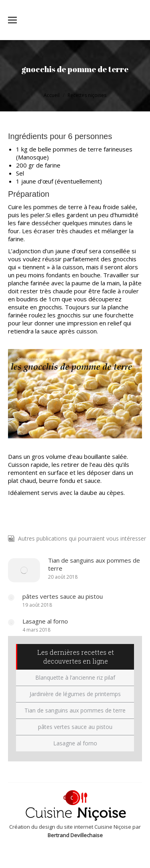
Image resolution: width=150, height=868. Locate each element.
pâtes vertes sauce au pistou (63, 596)
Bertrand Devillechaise (75, 835)
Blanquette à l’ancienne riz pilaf (75, 677)
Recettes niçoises (87, 95)
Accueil (52, 95)
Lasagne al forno (45, 621)
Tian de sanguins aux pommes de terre (94, 564)
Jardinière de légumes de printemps (75, 694)
